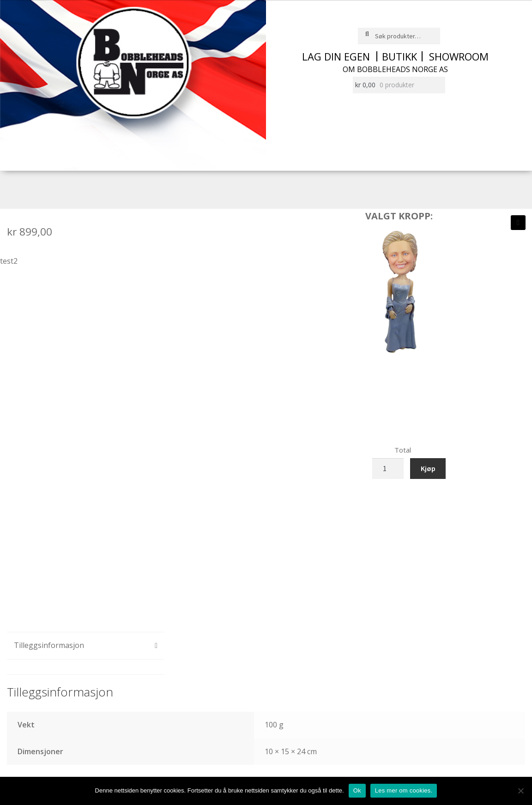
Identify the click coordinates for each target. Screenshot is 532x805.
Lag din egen (336, 56)
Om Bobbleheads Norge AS (395, 69)
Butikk (399, 56)
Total (403, 450)
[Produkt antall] (388, 469)
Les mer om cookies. (404, 790)
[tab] (86, 646)
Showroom (459, 56)
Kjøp (428, 468)
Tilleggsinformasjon (49, 645)
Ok (357, 790)
